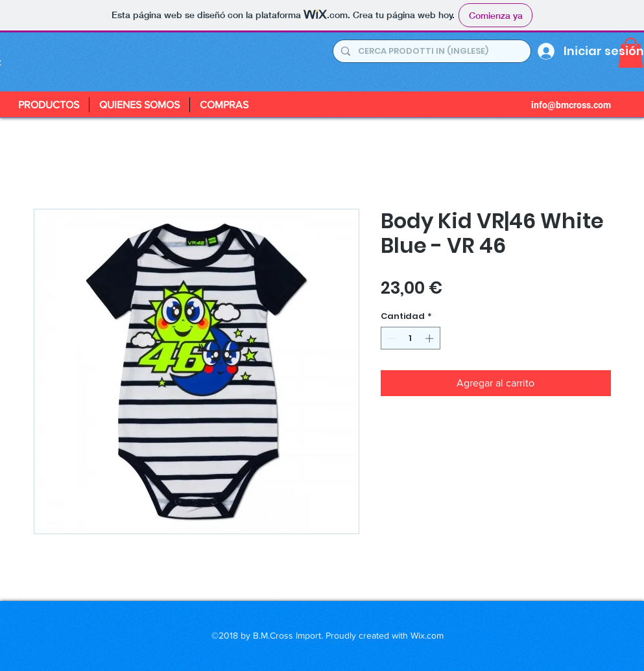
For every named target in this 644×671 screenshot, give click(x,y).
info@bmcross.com (571, 105)
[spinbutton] (410, 338)
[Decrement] (390, 338)
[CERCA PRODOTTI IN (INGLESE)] (431, 51)
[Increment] (431, 338)
